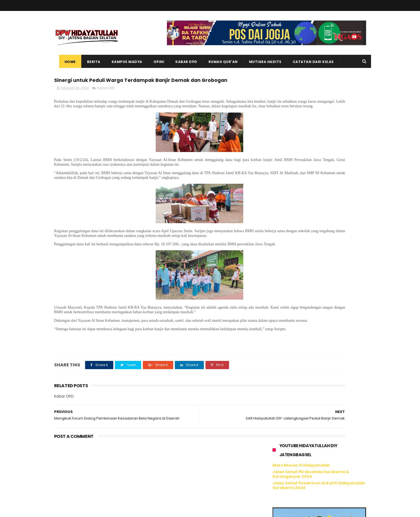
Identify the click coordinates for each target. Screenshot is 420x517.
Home (65, 62)
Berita (89, 62)
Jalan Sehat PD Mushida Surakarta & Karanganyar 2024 (311, 109)
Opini (154, 62)
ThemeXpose (85, 510)
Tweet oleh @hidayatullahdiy (300, 470)
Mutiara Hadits (260, 62)
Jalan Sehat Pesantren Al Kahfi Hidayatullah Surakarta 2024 (319, 120)
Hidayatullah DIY (301, 456)
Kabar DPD (181, 62)
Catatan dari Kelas (308, 62)
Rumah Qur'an (218, 62)
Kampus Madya (122, 62)
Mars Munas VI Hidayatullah (301, 100)
